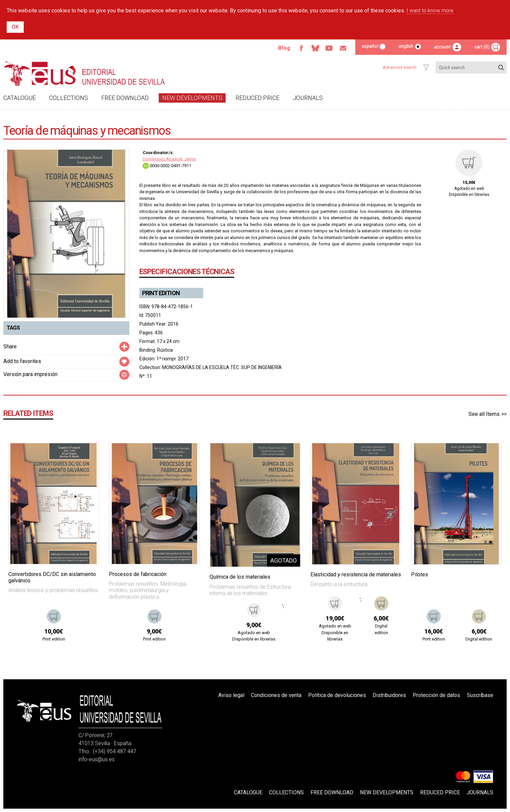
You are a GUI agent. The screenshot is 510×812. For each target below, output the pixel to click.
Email (343, 48)
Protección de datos (436, 695)
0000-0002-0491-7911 (167, 166)
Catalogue (20, 98)
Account (442, 47)
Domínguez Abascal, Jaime (169, 159)
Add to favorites (22, 361)
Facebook (301, 48)
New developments (192, 98)
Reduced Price (258, 98)
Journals (308, 98)
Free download (125, 98)
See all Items (484, 414)
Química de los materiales (240, 577)
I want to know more (430, 11)
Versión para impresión (30, 374)
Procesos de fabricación (138, 574)
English (406, 46)
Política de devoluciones (337, 695)
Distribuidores (389, 695)
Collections (69, 98)
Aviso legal (231, 695)
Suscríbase (480, 695)
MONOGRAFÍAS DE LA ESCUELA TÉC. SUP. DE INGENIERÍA (222, 367)
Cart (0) (482, 47)
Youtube (329, 48)
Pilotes (420, 574)
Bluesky (315, 48)
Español (370, 46)
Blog (284, 48)
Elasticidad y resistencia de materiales (356, 574)
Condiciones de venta (276, 695)
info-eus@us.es (97, 759)
